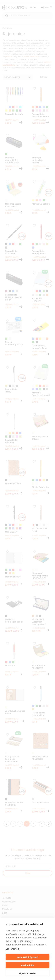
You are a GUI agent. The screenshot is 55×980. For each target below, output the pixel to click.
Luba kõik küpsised (27, 957)
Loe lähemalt (12, 949)
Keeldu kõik (28, 965)
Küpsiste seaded (28, 973)
